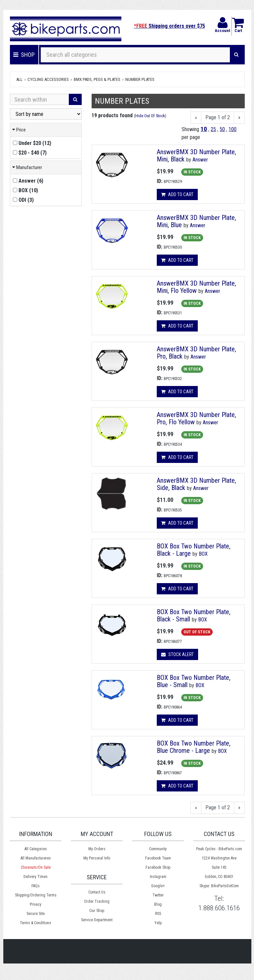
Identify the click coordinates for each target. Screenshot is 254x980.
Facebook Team (158, 858)
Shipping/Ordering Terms (36, 895)
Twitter (158, 895)
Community (158, 849)
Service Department (97, 920)
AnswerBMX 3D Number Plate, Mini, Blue (196, 221)
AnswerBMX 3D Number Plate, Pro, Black (196, 353)
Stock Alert (177, 654)
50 (222, 129)
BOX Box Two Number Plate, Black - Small (194, 615)
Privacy (36, 904)
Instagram (158, 877)
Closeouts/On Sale (36, 867)
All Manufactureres (36, 858)
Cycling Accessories (48, 79)
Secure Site (36, 914)
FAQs (36, 886)
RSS (158, 914)
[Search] (236, 55)
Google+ (158, 886)
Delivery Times (36, 877)
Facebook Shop (158, 867)
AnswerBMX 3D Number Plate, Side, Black (196, 484)
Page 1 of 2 (218, 117)
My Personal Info (97, 858)
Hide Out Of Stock (150, 116)
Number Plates (140, 79)
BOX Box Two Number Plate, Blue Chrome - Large (194, 747)
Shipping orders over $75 (169, 26)
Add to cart (177, 194)
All (19, 79)
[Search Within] (40, 99)
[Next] (239, 118)
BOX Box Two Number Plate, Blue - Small (194, 681)
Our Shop (97, 911)
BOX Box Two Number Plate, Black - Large (194, 550)
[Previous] (196, 118)
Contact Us (97, 892)
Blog (158, 904)
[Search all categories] (135, 55)
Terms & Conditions (36, 923)
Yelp (158, 923)
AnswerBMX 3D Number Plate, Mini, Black (196, 156)
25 (213, 129)
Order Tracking (97, 901)
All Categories (36, 849)
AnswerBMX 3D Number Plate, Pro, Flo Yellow (196, 418)
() (32, 143)
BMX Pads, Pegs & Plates (97, 79)
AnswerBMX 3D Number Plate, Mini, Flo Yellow (196, 287)
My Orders (97, 849)
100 (233, 129)
